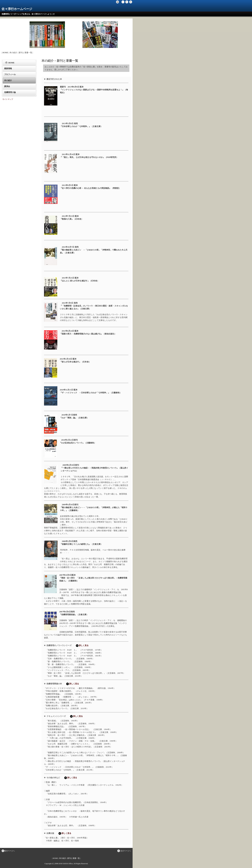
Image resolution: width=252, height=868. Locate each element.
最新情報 (8, 69)
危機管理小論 (10, 92)
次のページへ (124, 851)
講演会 (7, 86)
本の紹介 (8, 80)
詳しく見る (82, 645)
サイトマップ (8, 99)
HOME (5, 53)
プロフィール (10, 74)
